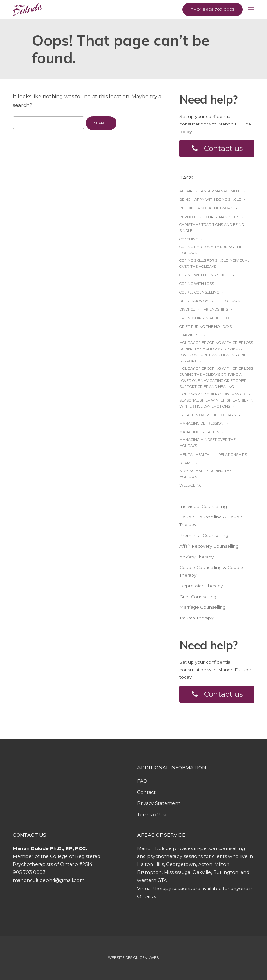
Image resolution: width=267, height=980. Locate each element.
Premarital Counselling (204, 535)
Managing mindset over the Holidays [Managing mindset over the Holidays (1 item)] (208, 443)
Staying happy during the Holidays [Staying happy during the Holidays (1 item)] (206, 474)
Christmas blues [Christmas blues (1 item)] (223, 217)
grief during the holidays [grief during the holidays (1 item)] (206, 327)
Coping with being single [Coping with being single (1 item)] (205, 275)
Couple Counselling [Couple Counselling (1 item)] (199, 292)
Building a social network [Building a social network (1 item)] (206, 208)
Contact (146, 792)
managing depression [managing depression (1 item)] (201, 423)
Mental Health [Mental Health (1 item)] (195, 455)
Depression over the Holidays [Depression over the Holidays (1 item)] (210, 301)
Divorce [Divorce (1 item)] (187, 309)
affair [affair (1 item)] (186, 191)
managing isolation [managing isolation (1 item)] (199, 432)
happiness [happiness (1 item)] (190, 335)
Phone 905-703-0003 (213, 9)
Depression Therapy (201, 586)
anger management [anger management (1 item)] (221, 191)
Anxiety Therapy (197, 557)
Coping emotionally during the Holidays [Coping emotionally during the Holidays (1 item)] (211, 250)
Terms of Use (152, 815)
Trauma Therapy (196, 618)
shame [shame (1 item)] (186, 463)
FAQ (142, 781)
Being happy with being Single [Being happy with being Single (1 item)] (210, 200)
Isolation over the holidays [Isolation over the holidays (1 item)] (208, 415)
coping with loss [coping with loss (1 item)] (197, 284)
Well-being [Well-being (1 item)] (191, 485)
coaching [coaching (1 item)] (189, 239)
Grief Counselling (198, 597)
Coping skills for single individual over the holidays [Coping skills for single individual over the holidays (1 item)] (214, 264)
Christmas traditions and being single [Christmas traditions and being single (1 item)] (212, 228)
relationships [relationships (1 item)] (233, 455)
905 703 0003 (29, 872)
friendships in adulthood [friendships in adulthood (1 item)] (205, 318)
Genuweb (149, 958)
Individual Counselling (203, 506)
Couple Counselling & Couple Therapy (211, 521)
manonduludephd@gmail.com (49, 881)
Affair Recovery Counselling (209, 546)
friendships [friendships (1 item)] (216, 309)
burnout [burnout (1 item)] (188, 217)
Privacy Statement (159, 804)
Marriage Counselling (203, 607)
